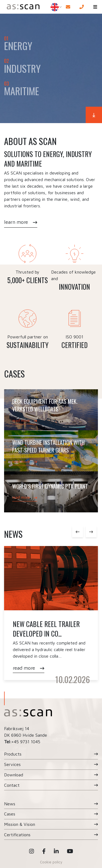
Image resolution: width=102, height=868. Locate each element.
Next (91, 532)
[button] (95, 7)
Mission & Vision (20, 824)
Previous (78, 532)
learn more (16, 222)
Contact (12, 785)
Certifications (17, 835)
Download (14, 775)
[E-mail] (68, 7)
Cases (10, 814)
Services (12, 764)
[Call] (82, 7)
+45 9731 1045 (26, 742)
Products (13, 754)
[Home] (22, 7)
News (10, 804)
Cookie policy (51, 862)
